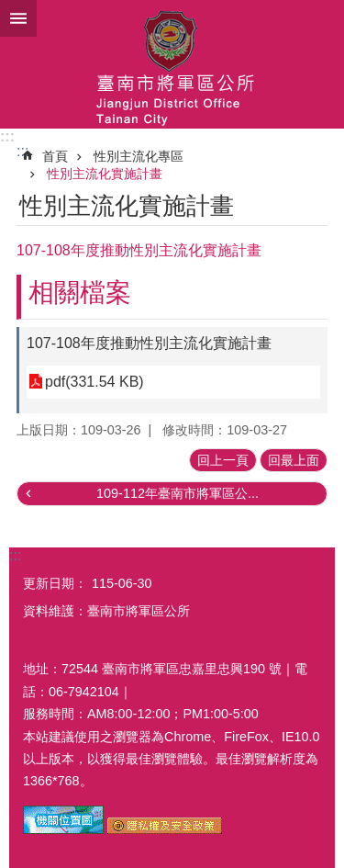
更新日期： (55, 583)
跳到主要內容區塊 (10, 10)
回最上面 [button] (294, 460)
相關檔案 (80, 293)
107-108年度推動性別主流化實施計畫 (149, 343)
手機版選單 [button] (18, 18)
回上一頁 (223, 460)
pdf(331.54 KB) (94, 382)
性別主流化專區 (139, 156)
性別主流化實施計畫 (105, 174)
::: (7, 136)
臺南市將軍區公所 (172, 64)
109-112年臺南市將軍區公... (178, 493)
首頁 (55, 156)
